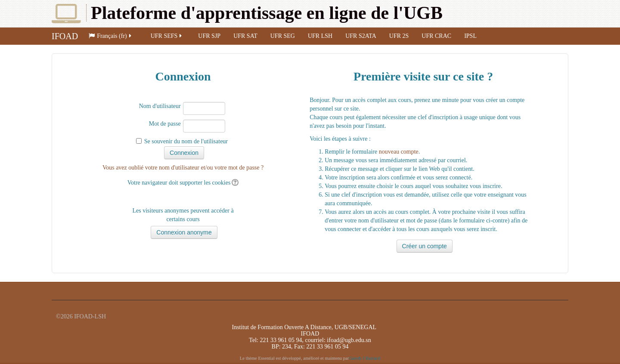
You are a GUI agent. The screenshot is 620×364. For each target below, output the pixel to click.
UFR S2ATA (361, 36)
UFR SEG (283, 36)
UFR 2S (399, 36)
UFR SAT (245, 36)
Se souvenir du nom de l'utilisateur (186, 141)
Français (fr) (111, 36)
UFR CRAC (436, 36)
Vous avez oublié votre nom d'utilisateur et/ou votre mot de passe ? (183, 168)
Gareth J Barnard (364, 358)
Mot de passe (165, 124)
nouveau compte (399, 152)
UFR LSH (320, 36)
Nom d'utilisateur (160, 106)
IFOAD (65, 36)
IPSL (470, 36)
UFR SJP (209, 36)
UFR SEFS (167, 36)
